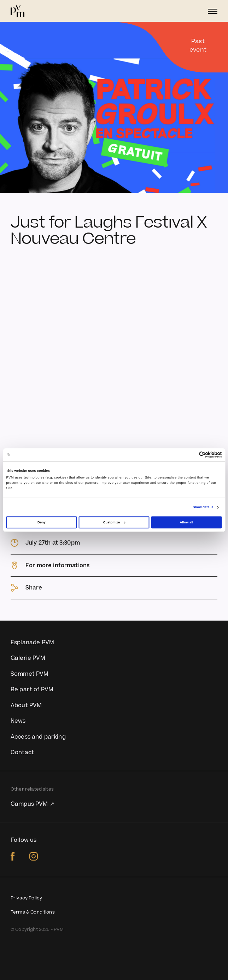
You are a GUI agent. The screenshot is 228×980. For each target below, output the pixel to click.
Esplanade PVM (32, 642)
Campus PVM (30, 804)
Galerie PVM (28, 658)
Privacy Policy (26, 898)
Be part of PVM (32, 689)
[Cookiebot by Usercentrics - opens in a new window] (191, 455)
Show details (203, 507)
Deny (42, 522)
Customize (114, 522)
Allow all (186, 522)
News (18, 721)
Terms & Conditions (33, 912)
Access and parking (38, 737)
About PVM (26, 705)
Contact (22, 752)
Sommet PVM (30, 674)
